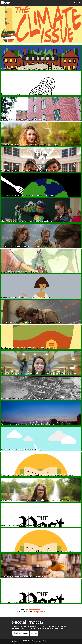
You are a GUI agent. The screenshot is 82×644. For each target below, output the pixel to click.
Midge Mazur (39, 612)
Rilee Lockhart (35, 609)
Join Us (34, 633)
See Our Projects (21, 633)
